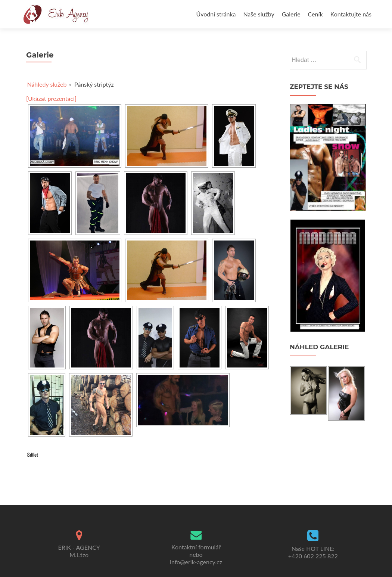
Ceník (315, 14)
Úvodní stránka (216, 14)
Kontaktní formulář (196, 547)
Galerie (291, 14)
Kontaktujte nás (351, 14)
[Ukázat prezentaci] (51, 98)
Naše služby (259, 14)
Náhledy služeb (47, 84)
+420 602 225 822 (313, 556)
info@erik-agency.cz (196, 562)
